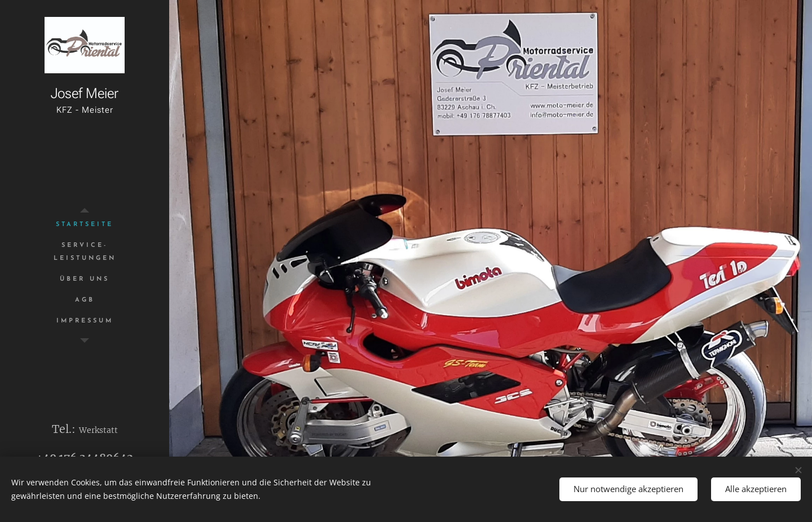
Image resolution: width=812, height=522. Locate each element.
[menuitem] (85, 225)
